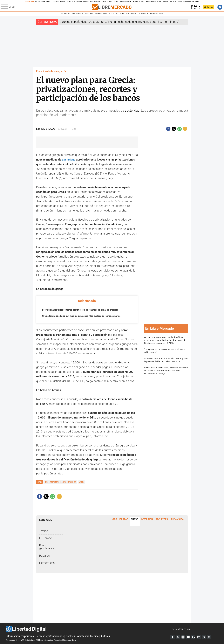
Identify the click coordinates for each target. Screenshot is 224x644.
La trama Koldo (107, 1)
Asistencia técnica (88, 636)
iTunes (211, 637)
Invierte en (78, 14)
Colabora (209, 7)
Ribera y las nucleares (191, 1)
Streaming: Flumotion (53, 640)
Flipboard (200, 637)
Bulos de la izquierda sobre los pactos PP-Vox (84, 1)
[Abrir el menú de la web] (46, 7)
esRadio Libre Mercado (96, 14)
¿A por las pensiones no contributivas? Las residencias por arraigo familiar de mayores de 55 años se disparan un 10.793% (165, 340)
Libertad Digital (88, 629)
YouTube (189, 637)
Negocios (113, 14)
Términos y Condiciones (50, 636)
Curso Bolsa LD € (128, 14)
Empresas (65, 14)
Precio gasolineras (47, 547)
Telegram (206, 637)
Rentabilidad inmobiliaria (151, 14)
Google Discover (195, 637)
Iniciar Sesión (220, 7)
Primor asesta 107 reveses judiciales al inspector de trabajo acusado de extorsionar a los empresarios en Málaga (166, 371)
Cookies (70, 636)
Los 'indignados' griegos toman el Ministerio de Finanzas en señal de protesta (83, 310)
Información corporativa (20, 636)
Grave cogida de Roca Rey (172, 1)
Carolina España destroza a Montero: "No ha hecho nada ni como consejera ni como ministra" (119, 22)
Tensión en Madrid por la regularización (147, 1)
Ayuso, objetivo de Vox (123, 1)
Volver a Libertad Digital (172, 7)
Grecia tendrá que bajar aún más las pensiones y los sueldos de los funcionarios (84, 316)
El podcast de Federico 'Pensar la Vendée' (50, 1)
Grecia (82, 482)
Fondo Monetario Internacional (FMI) (60, 482)
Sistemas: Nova (69, 640)
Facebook (173, 637)
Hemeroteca (47, 563)
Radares (44, 555)
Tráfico (44, 531)
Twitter (178, 637)
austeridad (132, 110)
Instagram (184, 637)
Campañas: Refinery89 (15, 640)
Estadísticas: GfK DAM (34, 640)
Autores (105, 636)
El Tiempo (46, 538)
